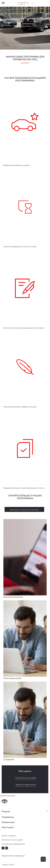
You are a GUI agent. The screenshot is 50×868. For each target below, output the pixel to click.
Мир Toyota (8, 827)
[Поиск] (28, 3)
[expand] (32, 3)
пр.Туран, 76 (22, 4)
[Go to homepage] (3, 3)
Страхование (9, 759)
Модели (25, 811)
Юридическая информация (13, 856)
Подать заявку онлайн (12, 678)
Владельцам (8, 822)
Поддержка (8, 817)
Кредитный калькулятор (13, 597)
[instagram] (7, 848)
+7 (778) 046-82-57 (22, 2)
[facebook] (3, 848)
